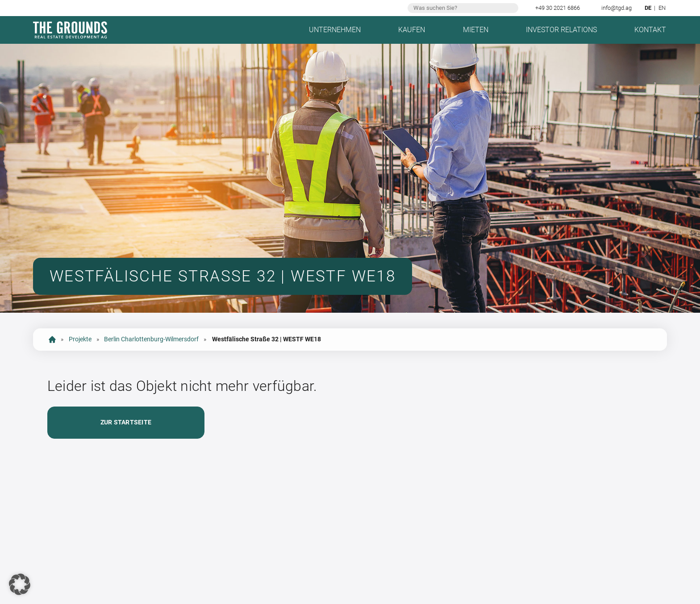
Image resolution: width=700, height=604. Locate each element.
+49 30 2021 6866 (558, 8)
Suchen (511, 8)
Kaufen (412, 30)
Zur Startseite (126, 422)
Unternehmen (335, 30)
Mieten (476, 30)
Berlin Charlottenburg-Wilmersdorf (151, 339)
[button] (20, 584)
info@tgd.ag (617, 8)
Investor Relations (561, 30)
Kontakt (650, 30)
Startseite (52, 340)
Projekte (80, 339)
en (662, 8)
